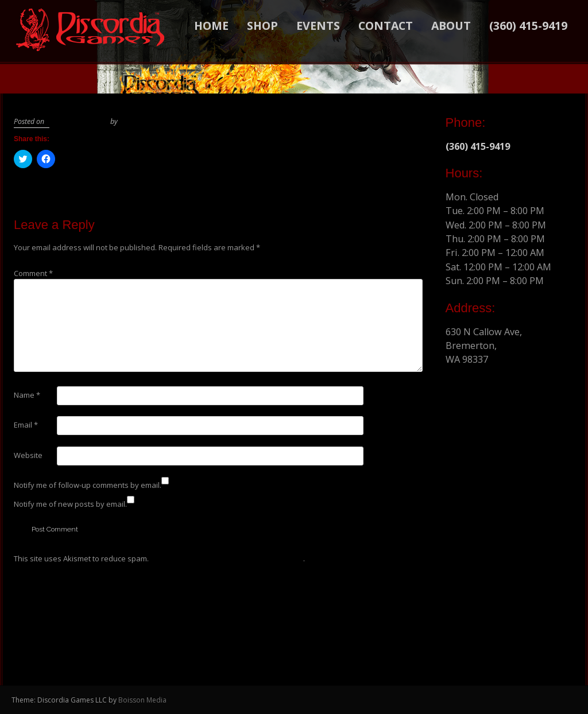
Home (211, 26)
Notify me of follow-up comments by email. (88, 485)
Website (28, 455)
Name (27, 395)
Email (26, 425)
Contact (386, 26)
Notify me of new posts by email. (70, 504)
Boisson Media (142, 700)
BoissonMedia (141, 121)
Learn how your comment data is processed (227, 558)
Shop (262, 26)
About (451, 26)
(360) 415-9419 (528, 26)
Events (318, 26)
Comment (33, 273)
